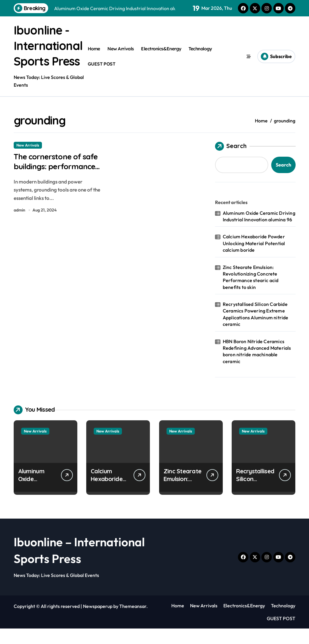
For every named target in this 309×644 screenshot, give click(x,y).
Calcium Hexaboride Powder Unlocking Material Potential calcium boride (254, 259)
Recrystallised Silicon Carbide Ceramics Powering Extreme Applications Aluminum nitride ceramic (256, 330)
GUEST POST (101, 72)
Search (231, 162)
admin (19, 226)
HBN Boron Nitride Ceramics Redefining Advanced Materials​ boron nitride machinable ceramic (257, 367)
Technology (200, 56)
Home (94, 56)
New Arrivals (121, 56)
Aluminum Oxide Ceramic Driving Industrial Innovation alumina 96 (259, 232)
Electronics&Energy (161, 56)
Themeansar (133, 622)
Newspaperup (98, 622)
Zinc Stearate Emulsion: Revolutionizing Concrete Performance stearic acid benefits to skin (251, 293)
